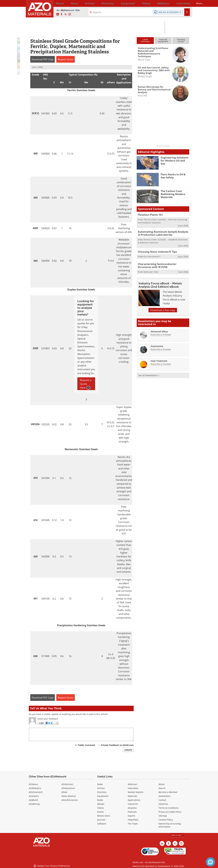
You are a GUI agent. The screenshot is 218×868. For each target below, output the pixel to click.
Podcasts (132, 812)
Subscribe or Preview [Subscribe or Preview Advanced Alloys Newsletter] (161, 333)
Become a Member (168, 792)
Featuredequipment (163, 40)
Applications (134, 800)
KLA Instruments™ (152, 255)
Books (100, 800)
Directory (101, 3)
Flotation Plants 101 (149, 215)
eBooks (101, 804)
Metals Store (104, 816)
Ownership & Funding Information (170, 825)
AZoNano (33, 784)
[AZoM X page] (66, 14)
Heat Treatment (159, 359)
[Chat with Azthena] (210, 862)
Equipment (103, 796)
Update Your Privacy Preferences (52, 864)
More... (185, 3)
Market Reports (136, 792)
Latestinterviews (145, 40)
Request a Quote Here (86, 384)
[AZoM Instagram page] (70, 14)
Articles (101, 788)
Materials (133, 796)
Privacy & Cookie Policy (170, 812)
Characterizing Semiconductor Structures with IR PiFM (162, 264)
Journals (101, 820)
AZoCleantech (36, 792)
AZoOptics (34, 796)
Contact (162, 800)
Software (102, 824)
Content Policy (166, 820)
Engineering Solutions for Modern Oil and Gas (175, 159)
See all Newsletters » (149, 374)
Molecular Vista (151, 270)
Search (162, 788)
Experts (132, 816)
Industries (133, 804)
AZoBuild (33, 800)
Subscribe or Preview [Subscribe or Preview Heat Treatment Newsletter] (161, 362)
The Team (133, 824)
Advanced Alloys (159, 330)
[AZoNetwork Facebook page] (62, 14)
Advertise (163, 804)
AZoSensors (67, 784)
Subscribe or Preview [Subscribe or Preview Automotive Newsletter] (161, 348)
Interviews (133, 788)
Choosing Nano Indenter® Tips (155, 251)
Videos (101, 808)
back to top (177, 835)
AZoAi (64, 792)
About (162, 784)
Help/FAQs (133, 820)
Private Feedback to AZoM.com (117, 745)
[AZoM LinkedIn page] (58, 14)
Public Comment (87, 745)
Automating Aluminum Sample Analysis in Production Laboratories (162, 233)
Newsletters (165, 796)
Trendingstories (181, 40)
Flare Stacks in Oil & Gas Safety (174, 176)
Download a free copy (163, 309)
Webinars (133, 784)
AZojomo (132, 808)
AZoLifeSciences (70, 800)
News (100, 784)
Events (101, 812)
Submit (128, 750)
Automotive (157, 345)
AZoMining (34, 804)
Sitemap (163, 816)
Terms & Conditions (168, 808)
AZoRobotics (35, 788)
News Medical (69, 796)
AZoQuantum (68, 788)
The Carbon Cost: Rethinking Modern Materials (172, 194)
